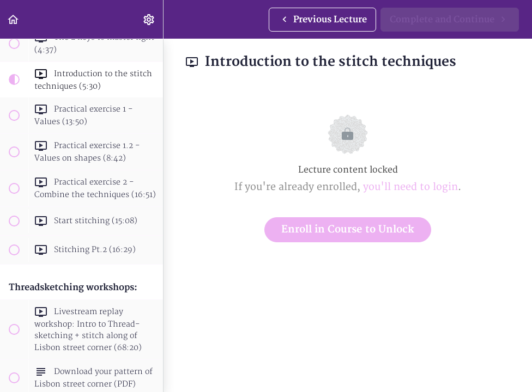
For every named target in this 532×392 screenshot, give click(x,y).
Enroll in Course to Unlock (348, 229)
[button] (14, 19)
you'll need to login (410, 187)
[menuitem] (149, 19)
